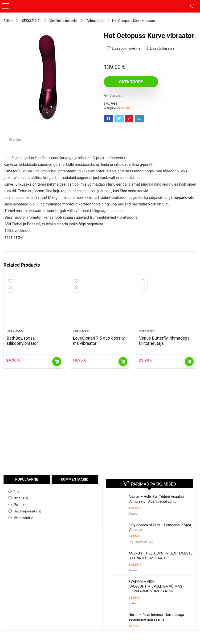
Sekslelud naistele (63, 21)
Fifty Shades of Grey (141, 542)
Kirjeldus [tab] (15, 140)
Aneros (133, 514)
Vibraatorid (95, 21)
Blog (17, 498)
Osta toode (131, 82)
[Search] (193, 6)
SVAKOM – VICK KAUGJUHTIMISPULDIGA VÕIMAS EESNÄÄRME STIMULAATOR (155, 586)
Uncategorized (24, 511)
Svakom (134, 603)
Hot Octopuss (113, 96)
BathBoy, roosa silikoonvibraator (22, 341)
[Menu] (6, 6)
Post (17, 505)
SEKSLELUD (31, 21)
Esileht (8, 21)
